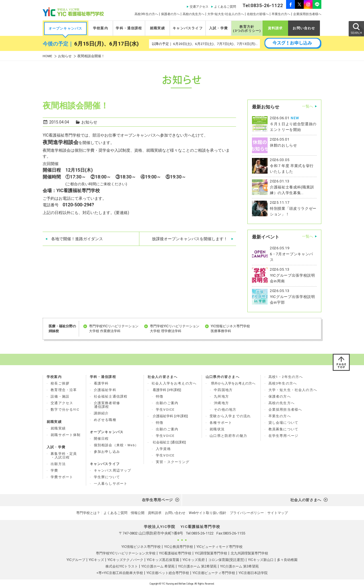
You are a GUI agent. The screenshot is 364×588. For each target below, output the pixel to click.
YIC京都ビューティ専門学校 (214, 573)
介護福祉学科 (105, 390)
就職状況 (217, 429)
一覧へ (308, 106)
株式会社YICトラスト (122, 566)
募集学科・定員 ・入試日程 (64, 456)
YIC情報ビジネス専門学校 (141, 547)
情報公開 (138, 513)
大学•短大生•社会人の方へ (226, 14)
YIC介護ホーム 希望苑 (158, 566)
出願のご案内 (167, 403)
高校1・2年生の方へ (286, 377)
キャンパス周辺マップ (113, 470)
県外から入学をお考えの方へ (233, 383)
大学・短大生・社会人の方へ (293, 390)
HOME (47, 56)
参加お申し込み (107, 452)
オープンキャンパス (66, 28)
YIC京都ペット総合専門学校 (168, 573)
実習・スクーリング (173, 462)
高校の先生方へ (194, 14)
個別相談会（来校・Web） (116, 445)
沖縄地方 (221, 403)
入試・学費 (218, 28)
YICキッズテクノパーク (125, 560)
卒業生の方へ (281, 14)
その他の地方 (225, 410)
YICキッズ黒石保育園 (163, 560)
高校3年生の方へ (146, 14)
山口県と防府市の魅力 (228, 436)
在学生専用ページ (283, 436)
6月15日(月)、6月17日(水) (106, 44)
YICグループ (76, 560)
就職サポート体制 (66, 435)
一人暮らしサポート (111, 484)
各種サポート (221, 423)
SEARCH (356, 28)
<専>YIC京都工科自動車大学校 (120, 573)
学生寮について (107, 477)
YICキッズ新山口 (261, 560)
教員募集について (283, 429)
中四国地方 (223, 390)
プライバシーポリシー (247, 513)
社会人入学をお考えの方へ (174, 383)
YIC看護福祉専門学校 (175, 553)
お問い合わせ (304, 28)
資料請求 (275, 28)
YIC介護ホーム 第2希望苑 (197, 566)
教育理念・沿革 (64, 390)
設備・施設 (60, 396)
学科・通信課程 (129, 28)
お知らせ (65, 56)
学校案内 (101, 28)
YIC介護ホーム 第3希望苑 (239, 566)
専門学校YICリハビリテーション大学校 (126, 553)
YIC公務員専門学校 (179, 547)
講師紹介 (101, 413)
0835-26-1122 (202, 533)
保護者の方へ (170, 14)
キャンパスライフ (188, 28)
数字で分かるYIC (65, 410)
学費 (54, 470)
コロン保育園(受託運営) (226, 560)
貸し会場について (283, 423)
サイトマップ (278, 513)
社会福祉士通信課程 (111, 396)
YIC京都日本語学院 (253, 573)
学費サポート (62, 477)
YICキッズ (96, 560)
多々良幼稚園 (287, 560)
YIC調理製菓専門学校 (211, 553)
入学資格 (163, 449)
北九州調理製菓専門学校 (249, 553)
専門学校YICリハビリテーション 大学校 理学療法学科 (175, 329)
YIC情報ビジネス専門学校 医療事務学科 (230, 329)
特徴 (160, 396)
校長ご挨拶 (60, 383)
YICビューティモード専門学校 (220, 547)
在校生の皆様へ (258, 14)
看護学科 (101, 383)
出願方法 (58, 464)
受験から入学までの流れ (230, 416)
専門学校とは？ (88, 513)
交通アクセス (199, 7)
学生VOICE (165, 410)
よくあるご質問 (225, 7)
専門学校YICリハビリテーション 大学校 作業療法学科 (114, 329)
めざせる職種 (105, 420)
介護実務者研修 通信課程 (107, 405)
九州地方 (221, 396)
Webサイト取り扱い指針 (208, 513)
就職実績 (157, 28)
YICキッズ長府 (194, 560)
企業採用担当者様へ (307, 14)
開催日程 (101, 439)
